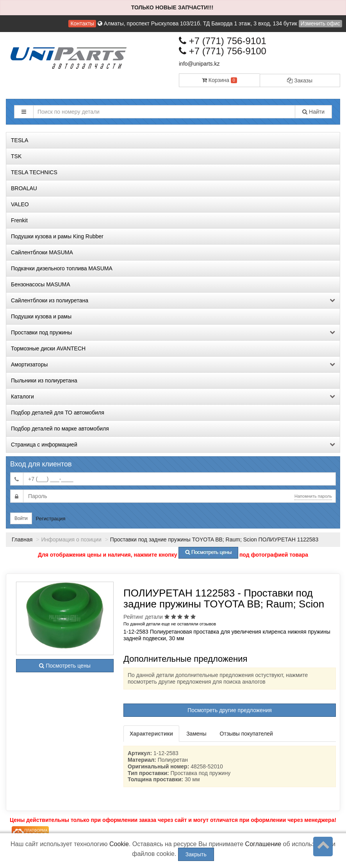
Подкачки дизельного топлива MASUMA (62, 268)
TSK (16, 156)
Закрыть (196, 854)
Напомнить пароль (313, 496)
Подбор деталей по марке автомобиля (60, 429)
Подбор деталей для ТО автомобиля (58, 413)
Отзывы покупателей (246, 734)
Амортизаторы (173, 364)
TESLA (20, 140)
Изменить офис (320, 23)
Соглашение (263, 844)
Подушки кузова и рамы (41, 316)
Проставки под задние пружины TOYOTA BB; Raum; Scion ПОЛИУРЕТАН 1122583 (214, 539)
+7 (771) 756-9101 (223, 41)
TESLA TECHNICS (34, 172)
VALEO (20, 204)
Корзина (219, 80)
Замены (196, 734)
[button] (24, 112)
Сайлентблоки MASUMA (42, 252)
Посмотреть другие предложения (230, 710)
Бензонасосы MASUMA (41, 284)
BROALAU (24, 188)
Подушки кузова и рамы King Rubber (57, 236)
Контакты (82, 23)
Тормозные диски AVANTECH (48, 348)
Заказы (300, 80)
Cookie (119, 844)
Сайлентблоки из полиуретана (173, 300)
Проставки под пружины (173, 332)
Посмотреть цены (65, 666)
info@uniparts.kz (199, 64)
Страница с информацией (173, 445)
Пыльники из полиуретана (44, 380)
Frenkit (19, 220)
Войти (21, 518)
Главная (22, 539)
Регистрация (51, 519)
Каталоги (173, 396)
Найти (313, 112)
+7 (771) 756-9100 (223, 51)
